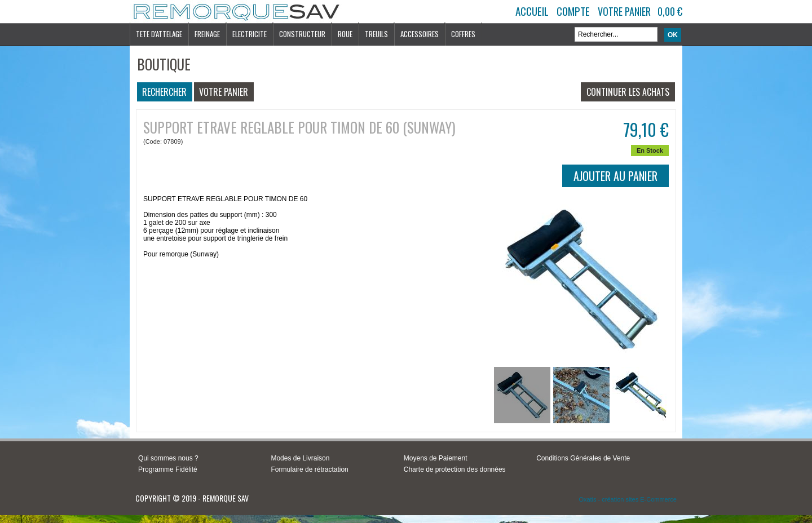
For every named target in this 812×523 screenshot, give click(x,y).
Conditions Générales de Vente (583, 458)
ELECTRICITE (250, 34)
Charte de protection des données (455, 469)
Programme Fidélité (168, 469)
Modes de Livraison (300, 458)
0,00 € (670, 11)
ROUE (345, 34)
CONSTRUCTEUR (302, 34)
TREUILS (376, 34)
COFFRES (463, 34)
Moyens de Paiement (436, 458)
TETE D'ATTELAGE (159, 34)
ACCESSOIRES (420, 34)
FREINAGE (207, 34)
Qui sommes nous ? (168, 458)
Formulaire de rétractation (309, 469)
